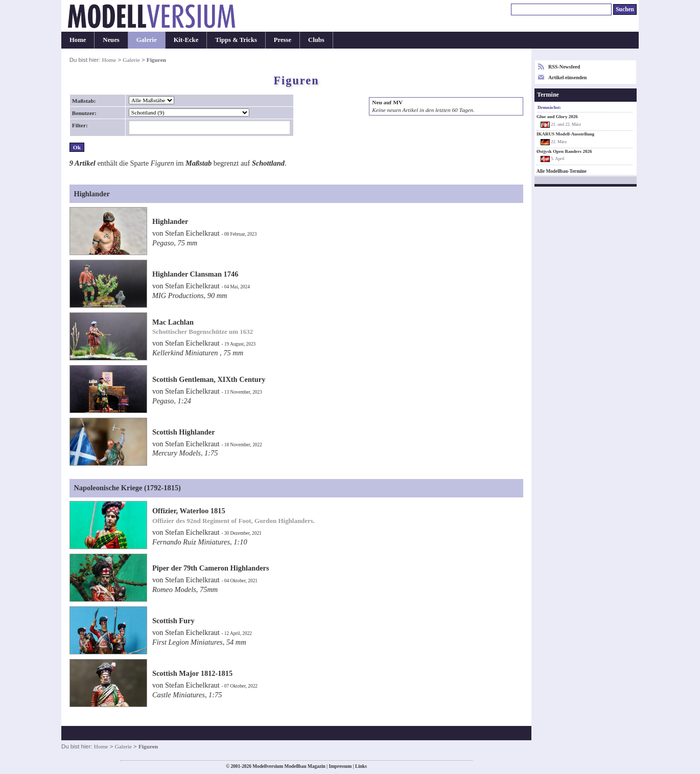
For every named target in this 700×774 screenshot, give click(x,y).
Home (78, 40)
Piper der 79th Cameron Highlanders (211, 568)
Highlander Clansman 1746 (195, 274)
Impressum (340, 766)
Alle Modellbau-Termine (562, 171)
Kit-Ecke (186, 40)
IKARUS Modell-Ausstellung (565, 134)
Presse (283, 40)
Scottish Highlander (184, 432)
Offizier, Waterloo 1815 (189, 511)
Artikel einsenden (567, 77)
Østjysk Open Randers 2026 (564, 151)
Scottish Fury (173, 621)
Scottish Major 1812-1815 (192, 673)
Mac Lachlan (173, 322)
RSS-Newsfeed (564, 67)
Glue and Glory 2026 (557, 117)
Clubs (316, 40)
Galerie (147, 40)
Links (361, 766)
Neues (111, 40)
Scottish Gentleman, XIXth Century (209, 379)
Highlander (170, 221)
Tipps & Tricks (236, 40)
